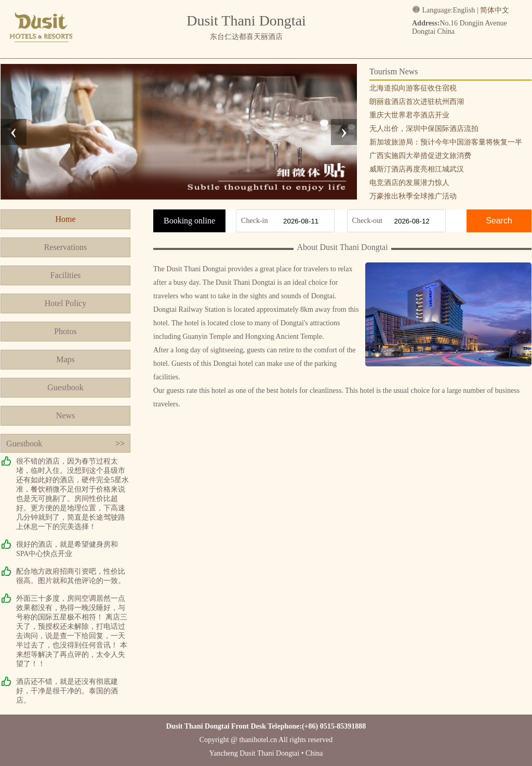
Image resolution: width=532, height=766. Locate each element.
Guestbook (65, 387)
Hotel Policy (65, 303)
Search (499, 221)
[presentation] (14, 132)
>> (120, 444)
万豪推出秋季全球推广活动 (413, 196)
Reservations (66, 247)
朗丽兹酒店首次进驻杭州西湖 (417, 102)
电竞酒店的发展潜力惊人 (409, 183)
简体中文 (495, 10)
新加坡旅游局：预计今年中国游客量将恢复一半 (446, 142)
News (65, 415)
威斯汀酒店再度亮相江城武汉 (417, 169)
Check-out (367, 221)
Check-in (254, 221)
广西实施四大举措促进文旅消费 (420, 156)
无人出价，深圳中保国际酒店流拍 (424, 129)
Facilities (66, 275)
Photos (65, 331)
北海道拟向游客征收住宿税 (413, 88)
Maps (65, 359)
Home (65, 219)
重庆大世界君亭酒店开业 (409, 115)
